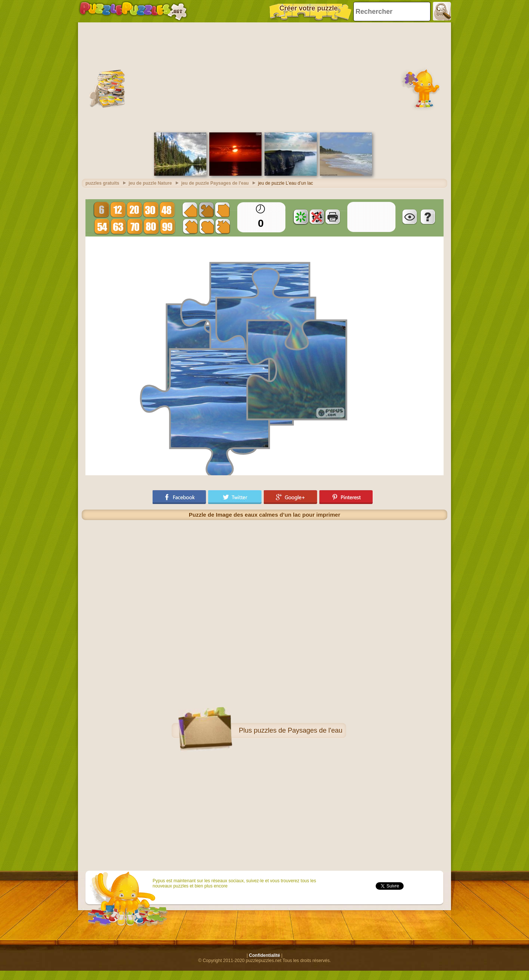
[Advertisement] (264, 76)
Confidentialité (264, 955)
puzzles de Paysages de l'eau (298, 730)
